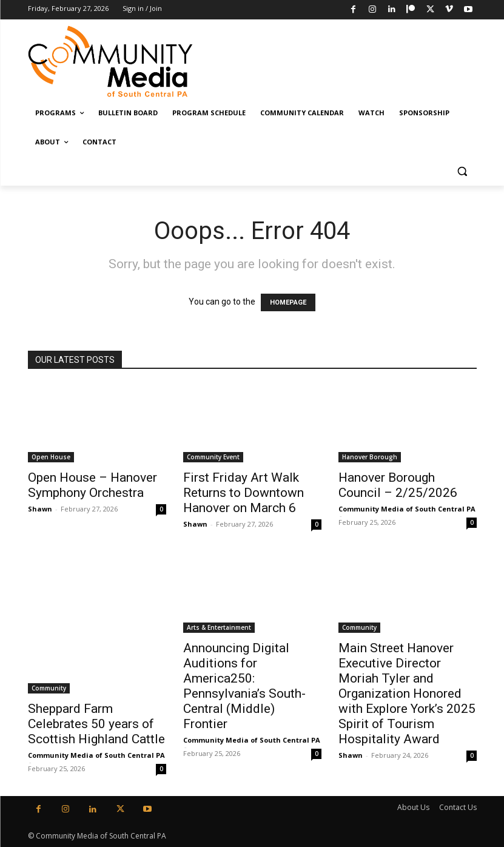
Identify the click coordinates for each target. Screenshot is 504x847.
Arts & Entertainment (219, 627)
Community (49, 688)
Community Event (213, 457)
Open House (51, 457)
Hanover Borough (370, 457)
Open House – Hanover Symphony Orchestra (92, 485)
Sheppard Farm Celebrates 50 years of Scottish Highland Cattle (96, 724)
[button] (462, 171)
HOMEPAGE (288, 302)
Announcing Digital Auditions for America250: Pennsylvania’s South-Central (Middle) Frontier (244, 686)
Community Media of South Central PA (407, 509)
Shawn (40, 509)
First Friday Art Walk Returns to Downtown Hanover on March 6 (244, 493)
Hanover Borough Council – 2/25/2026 (398, 485)
